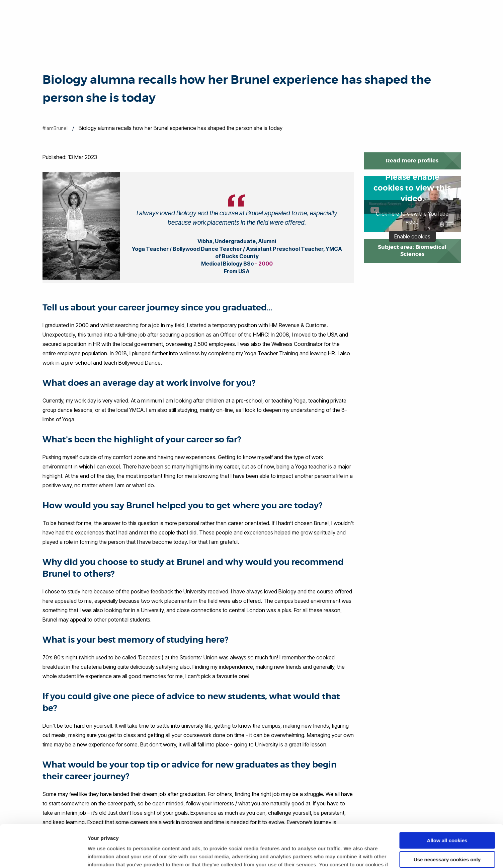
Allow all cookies (447, 804)
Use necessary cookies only (447, 823)
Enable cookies (412, 236)
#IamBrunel (55, 128)
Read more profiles (412, 161)
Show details (103, 855)
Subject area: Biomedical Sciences (412, 250)
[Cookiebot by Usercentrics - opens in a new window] (43, 855)
